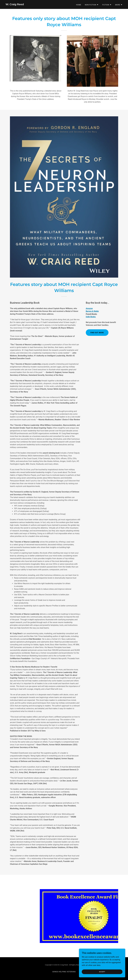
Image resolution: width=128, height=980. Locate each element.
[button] (92, 5)
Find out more (97, 333)
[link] (15, 5)
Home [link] (79, 5)
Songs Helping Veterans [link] (64, 972)
